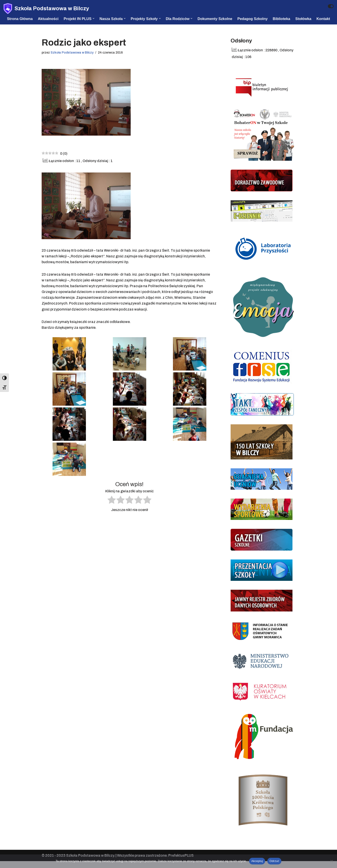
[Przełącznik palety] (331, 6)
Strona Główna (17, 19)
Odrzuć (274, 861)
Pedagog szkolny (255, 19)
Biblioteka (284, 19)
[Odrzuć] (331, 861)
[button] (92, 18)
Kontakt (11, 25)
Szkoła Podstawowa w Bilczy (73, 59)
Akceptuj (257, 861)
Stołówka (306, 19)
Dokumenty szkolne (216, 19)
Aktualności (46, 19)
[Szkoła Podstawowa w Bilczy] (46, 9)
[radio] (112, 511)
